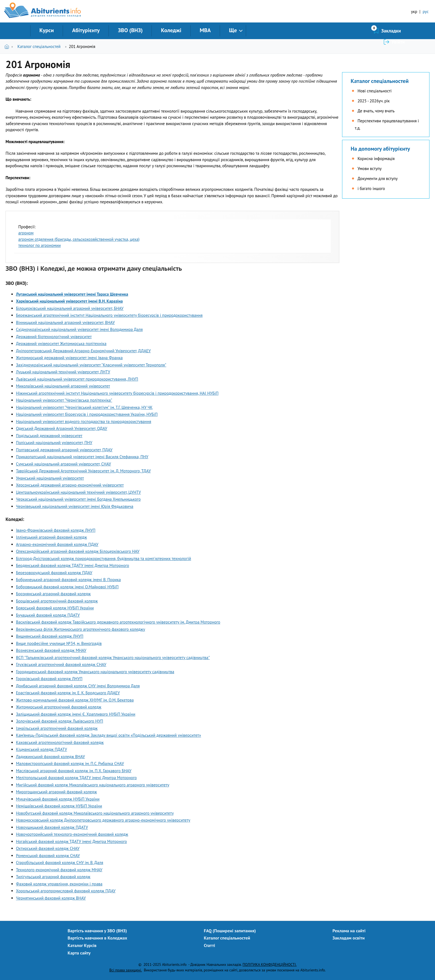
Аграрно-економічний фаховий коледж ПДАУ (57, 544)
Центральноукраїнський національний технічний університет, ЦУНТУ (79, 492)
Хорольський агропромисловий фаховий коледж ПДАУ (66, 891)
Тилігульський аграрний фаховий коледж (53, 877)
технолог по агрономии (40, 245)
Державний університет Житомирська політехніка (61, 344)
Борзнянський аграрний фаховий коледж (54, 594)
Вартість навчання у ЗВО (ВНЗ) (97, 931)
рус (426, 12)
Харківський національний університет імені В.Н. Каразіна (69, 301)
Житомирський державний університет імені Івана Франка (69, 358)
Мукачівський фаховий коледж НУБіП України (58, 799)
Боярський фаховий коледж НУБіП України (55, 608)
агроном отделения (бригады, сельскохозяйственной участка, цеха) (79, 239)
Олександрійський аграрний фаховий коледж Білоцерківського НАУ (78, 551)
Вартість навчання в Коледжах (98, 938)
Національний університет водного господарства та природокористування (84, 421)
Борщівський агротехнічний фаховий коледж (57, 601)
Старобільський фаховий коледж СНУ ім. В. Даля (60, 863)
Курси (47, 30)
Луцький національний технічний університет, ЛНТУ (63, 372)
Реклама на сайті (349, 931)
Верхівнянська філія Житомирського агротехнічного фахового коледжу (81, 629)
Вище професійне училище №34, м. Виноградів (59, 643)
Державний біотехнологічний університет (54, 337)
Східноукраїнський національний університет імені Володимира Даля (79, 329)
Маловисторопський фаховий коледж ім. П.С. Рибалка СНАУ (70, 764)
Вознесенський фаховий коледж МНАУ (51, 650)
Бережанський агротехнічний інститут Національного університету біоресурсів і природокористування (109, 315)
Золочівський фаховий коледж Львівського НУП (60, 721)
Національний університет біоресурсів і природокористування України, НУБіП (87, 414)
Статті (210, 945)
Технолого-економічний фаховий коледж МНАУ (59, 870)
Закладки (362, 31)
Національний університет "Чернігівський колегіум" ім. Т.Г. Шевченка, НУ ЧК (84, 407)
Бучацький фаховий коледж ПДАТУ (48, 615)
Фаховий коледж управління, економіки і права (59, 884)
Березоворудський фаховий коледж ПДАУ (54, 573)
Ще (233, 30)
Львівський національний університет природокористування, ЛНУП (77, 379)
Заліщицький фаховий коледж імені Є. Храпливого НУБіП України (76, 714)
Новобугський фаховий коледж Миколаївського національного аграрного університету (95, 813)
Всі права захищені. (126, 970)
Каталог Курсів (82, 945)
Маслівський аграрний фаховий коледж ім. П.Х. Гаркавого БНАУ (74, 771)
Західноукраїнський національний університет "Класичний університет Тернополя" (91, 365)
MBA (205, 30)
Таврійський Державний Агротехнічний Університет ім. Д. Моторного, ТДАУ (84, 471)
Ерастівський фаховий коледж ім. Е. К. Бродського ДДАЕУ (68, 693)
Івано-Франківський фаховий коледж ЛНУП (56, 530)
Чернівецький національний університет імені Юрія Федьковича (75, 506)
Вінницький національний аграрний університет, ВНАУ (65, 322)
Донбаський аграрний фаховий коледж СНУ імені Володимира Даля (78, 686)
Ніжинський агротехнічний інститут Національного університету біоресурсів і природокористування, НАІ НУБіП (117, 393)
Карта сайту (79, 953)
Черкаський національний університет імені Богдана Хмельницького (78, 499)
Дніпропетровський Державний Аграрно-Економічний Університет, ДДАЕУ (84, 351)
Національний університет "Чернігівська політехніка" (64, 400)
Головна (8, 46)
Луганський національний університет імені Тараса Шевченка (72, 294)
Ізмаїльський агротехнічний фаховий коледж (57, 728)
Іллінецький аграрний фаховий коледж (52, 537)
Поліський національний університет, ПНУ (54, 443)
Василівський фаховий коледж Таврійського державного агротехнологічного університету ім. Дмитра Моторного (118, 622)
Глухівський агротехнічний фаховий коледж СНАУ (61, 664)
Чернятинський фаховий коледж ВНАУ (51, 898)
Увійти (398, 31)
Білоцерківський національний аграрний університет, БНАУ (70, 308)
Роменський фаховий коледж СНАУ (48, 856)
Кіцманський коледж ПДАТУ (42, 749)
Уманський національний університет (50, 478)
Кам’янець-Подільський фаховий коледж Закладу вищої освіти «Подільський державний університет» (109, 735)
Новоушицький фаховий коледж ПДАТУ (52, 827)
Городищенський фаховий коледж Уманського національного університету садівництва (95, 672)
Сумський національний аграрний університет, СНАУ (64, 464)
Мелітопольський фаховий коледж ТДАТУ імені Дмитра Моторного (76, 778)
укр (414, 12)
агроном (26, 233)
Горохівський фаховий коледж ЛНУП (49, 679)
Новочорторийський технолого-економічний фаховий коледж (72, 834)
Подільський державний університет (49, 436)
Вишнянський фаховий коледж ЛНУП (50, 636)
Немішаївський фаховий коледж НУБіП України (59, 806)
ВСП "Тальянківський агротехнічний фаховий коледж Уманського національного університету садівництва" (113, 658)
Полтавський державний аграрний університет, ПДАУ (64, 450)
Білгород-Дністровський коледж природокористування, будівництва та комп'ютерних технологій (104, 559)
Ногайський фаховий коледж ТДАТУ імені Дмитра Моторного (72, 841)
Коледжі (171, 30)
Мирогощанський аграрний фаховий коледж (57, 792)
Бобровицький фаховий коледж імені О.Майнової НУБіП (67, 587)
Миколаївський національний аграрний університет (63, 386)
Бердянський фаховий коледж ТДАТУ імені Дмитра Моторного (73, 565)
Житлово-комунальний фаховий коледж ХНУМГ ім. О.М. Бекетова (75, 700)
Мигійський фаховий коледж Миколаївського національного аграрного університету (93, 785)
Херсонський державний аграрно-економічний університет (70, 485)
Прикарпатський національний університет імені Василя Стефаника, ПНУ (82, 457)
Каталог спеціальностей (39, 46)
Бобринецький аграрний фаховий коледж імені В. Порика (69, 580)
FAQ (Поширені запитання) (230, 931)
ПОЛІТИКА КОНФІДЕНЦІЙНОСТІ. (270, 964)
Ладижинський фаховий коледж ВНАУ (51, 757)
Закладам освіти (349, 938)
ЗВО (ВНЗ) (130, 30)
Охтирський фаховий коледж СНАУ (48, 848)
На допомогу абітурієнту (380, 149)
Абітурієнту (86, 30)
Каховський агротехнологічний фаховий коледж (60, 742)
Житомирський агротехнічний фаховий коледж (59, 707)
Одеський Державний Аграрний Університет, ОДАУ (62, 428)
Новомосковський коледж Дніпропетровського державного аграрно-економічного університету (103, 820)
